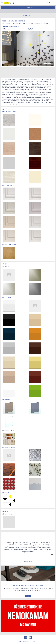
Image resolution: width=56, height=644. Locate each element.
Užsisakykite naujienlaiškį (27, 642)
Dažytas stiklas (6, 30)
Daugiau (28, 596)
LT (54, 2)
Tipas (4, 28)
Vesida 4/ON (31, 28)
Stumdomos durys (28, 7)
